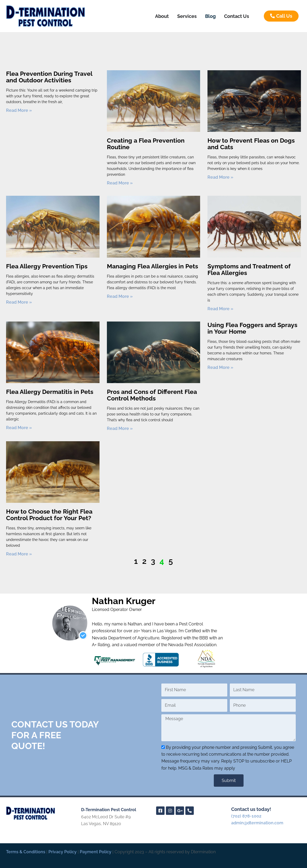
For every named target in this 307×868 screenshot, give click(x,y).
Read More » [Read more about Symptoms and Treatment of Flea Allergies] (220, 309)
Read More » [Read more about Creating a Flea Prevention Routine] (120, 183)
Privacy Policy (63, 852)
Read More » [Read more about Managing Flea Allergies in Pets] (120, 296)
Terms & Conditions (26, 852)
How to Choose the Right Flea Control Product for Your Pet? (49, 515)
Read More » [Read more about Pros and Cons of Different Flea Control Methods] (120, 428)
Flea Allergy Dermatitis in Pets (50, 392)
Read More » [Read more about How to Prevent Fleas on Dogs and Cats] (220, 177)
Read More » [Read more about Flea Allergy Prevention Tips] (19, 302)
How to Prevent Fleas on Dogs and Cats (251, 144)
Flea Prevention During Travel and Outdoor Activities (49, 77)
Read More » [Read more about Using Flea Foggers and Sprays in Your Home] (220, 367)
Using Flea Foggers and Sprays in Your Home (252, 328)
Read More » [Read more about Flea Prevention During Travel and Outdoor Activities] (19, 110)
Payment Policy (96, 852)
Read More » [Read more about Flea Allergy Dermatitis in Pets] (19, 428)
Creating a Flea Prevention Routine (146, 144)
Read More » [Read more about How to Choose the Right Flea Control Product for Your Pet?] (19, 554)
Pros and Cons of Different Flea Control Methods (152, 395)
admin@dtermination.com (257, 823)
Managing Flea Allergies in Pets (152, 266)
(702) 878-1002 (246, 816)
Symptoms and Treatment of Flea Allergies (249, 269)
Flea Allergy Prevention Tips (47, 266)
